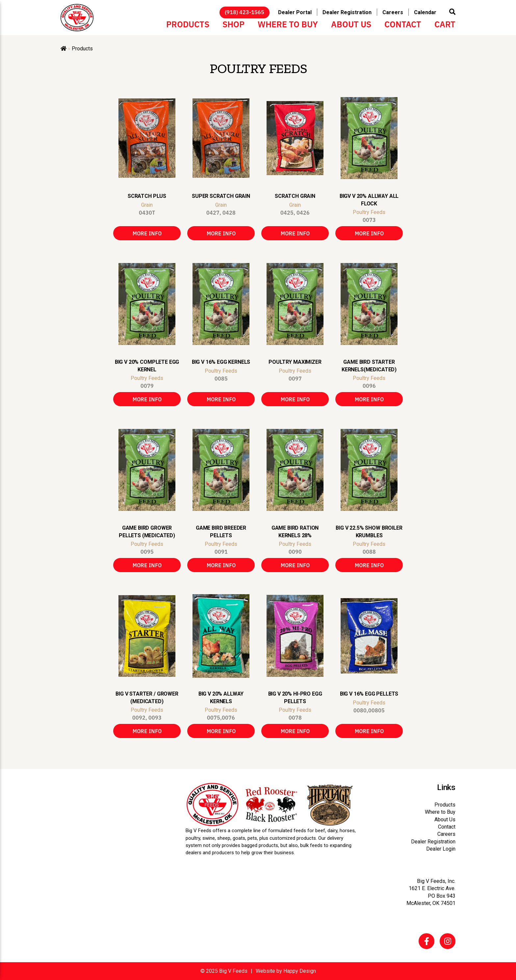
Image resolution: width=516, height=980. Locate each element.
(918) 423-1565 (245, 12)
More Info (147, 233)
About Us (351, 24)
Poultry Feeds (369, 212)
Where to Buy (288, 24)
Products (188, 24)
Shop (233, 24)
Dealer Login (441, 849)
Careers (393, 12)
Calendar (425, 12)
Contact (403, 24)
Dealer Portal (295, 12)
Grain (147, 205)
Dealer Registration (347, 12)
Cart (445, 24)
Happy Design (300, 971)
